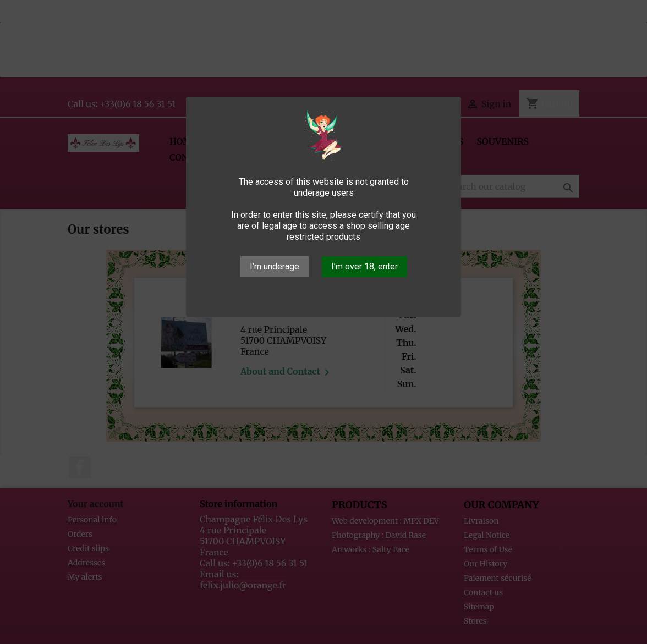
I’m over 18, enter (364, 266)
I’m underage (275, 266)
